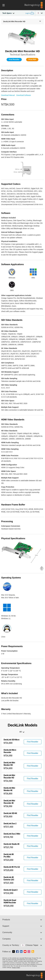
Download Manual (8, 95)
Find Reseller (14, 59)
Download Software (24, 95)
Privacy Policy (16, 967)
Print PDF (32, 59)
